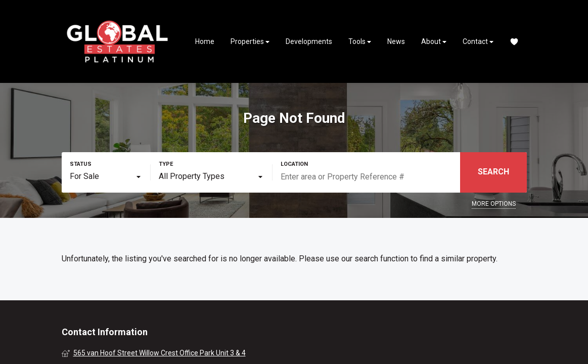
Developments (309, 41)
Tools (360, 42)
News (396, 41)
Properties (250, 42)
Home (205, 41)
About (434, 42)
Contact (478, 42)
